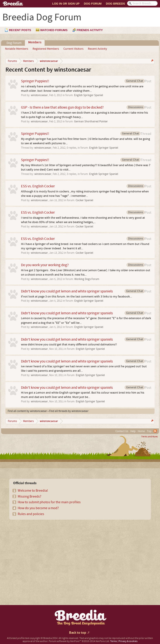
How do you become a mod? (38, 508)
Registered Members (46, 49)
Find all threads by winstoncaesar (69, 411)
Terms (114, 641)
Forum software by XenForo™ (79, 641)
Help (133, 431)
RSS (155, 431)
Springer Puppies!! (35, 81)
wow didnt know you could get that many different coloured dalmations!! (69, 345)
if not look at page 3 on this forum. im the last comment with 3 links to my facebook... (76, 297)
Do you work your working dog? (45, 265)
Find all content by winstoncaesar (27, 411)
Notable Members (17, 49)
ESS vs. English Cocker (38, 186)
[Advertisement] (42, 555)
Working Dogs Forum (87, 279)
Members (35, 42)
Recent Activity (97, 49)
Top (149, 431)
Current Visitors (73, 49)
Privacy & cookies (128, 641)
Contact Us (122, 431)
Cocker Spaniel (84, 200)
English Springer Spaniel (89, 95)
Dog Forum (93, 4)
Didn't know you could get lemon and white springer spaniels (67, 291)
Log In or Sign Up (66, 4)
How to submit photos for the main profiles (49, 502)
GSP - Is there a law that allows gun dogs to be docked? (62, 107)
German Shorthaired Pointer (91, 121)
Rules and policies (31, 514)
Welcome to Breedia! (33, 491)
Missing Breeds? (30, 496)
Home (141, 431)
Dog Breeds (116, 4)
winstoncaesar (39, 95)
